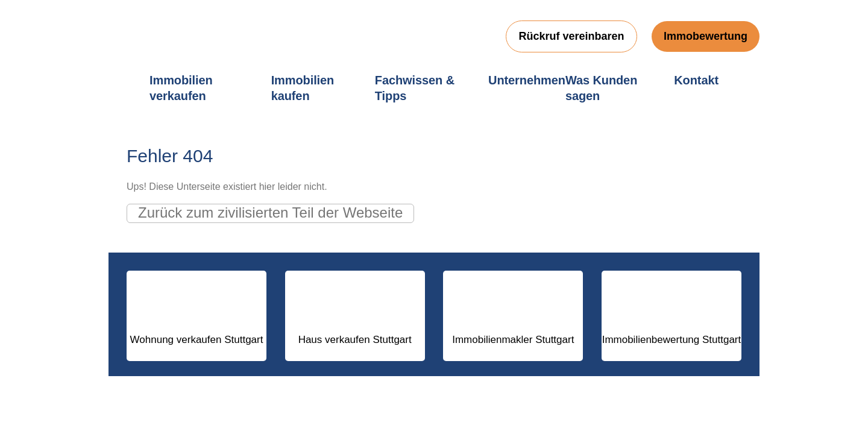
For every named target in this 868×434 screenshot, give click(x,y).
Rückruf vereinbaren (571, 36)
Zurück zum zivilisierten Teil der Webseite (270, 212)
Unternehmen (527, 80)
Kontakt (696, 80)
